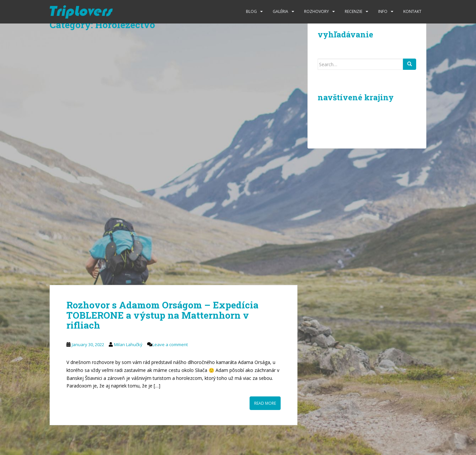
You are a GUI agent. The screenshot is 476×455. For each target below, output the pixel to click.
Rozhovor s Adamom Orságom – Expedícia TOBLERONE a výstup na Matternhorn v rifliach (162, 315)
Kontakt (412, 11)
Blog (251, 11)
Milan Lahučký (128, 344)
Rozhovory (317, 11)
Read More (265, 403)
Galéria (280, 11)
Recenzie (354, 11)
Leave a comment (170, 344)
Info (383, 11)
